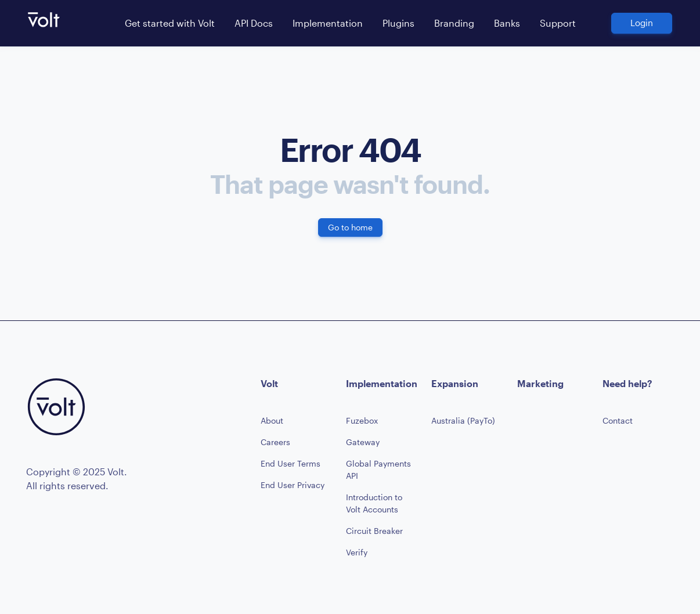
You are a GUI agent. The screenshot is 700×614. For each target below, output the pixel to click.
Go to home (350, 227)
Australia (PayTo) (463, 420)
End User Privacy (293, 485)
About (272, 420)
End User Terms (291, 463)
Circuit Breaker (374, 531)
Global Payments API (378, 469)
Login (642, 23)
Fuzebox (362, 420)
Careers (275, 442)
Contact (618, 420)
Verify (357, 552)
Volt (269, 383)
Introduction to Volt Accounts (374, 503)
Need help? (627, 383)
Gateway (363, 442)
